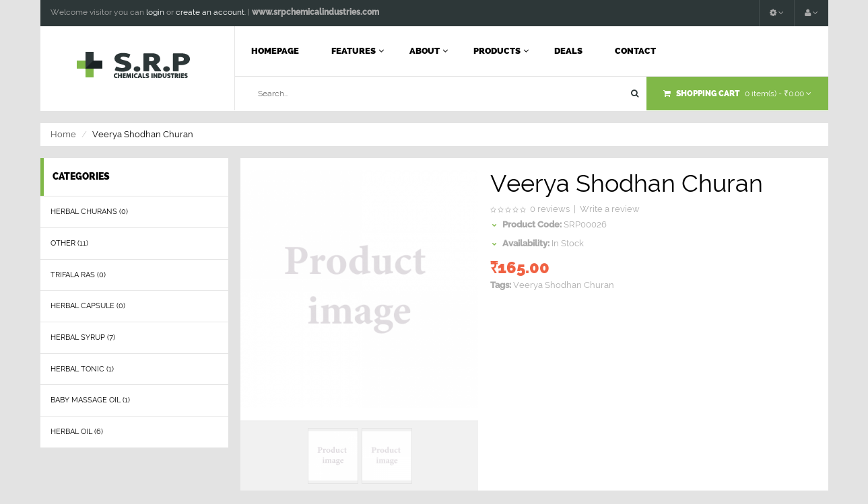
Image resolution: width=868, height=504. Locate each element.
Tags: (501, 285)
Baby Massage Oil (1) (90, 400)
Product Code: (532, 224)
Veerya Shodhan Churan (564, 285)
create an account (210, 12)
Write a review (610, 209)
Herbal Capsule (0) (88, 306)
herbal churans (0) (89, 212)
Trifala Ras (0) (78, 275)
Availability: (526, 243)
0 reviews (550, 209)
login (155, 12)
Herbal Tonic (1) (82, 369)
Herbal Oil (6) (77, 432)
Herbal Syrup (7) (83, 337)
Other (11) (69, 243)
